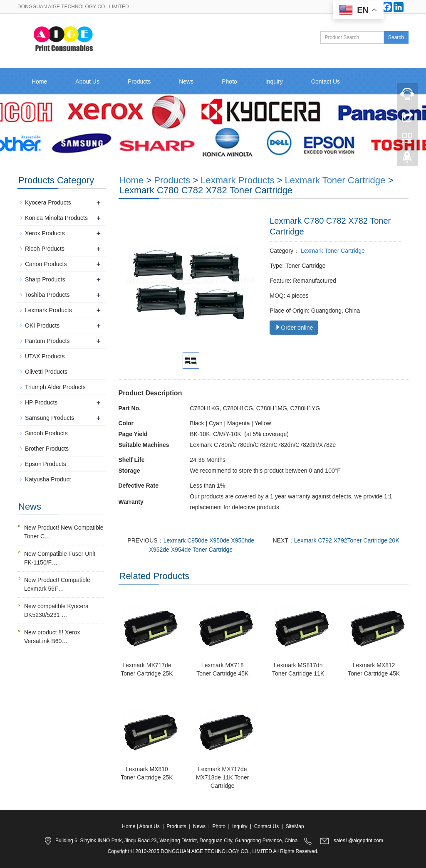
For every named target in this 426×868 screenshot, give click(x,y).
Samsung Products (50, 418)
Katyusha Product (48, 479)
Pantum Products (47, 341)
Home (39, 81)
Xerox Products (45, 233)
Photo (229, 81)
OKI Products (42, 325)
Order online (294, 328)
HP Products (41, 402)
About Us (87, 81)
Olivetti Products (46, 372)
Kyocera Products (48, 202)
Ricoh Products (45, 249)
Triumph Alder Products (55, 387)
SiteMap (295, 826)
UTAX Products (45, 356)
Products (139, 81)
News (186, 81)
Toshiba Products (47, 295)
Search (396, 37)
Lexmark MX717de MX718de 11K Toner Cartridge (222, 777)
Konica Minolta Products (56, 218)
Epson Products (46, 464)
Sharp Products (45, 279)
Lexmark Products (237, 180)
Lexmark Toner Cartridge (332, 251)
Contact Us (326, 81)
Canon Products (46, 264)
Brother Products (47, 449)
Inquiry (274, 81)
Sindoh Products (46, 433)
